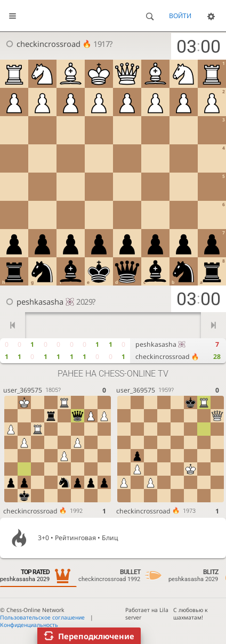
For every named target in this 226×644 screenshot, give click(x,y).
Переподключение (96, 636)
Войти (180, 16)
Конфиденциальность (29, 625)
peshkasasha (45, 301)
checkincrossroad (54, 44)
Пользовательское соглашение (42, 617)
